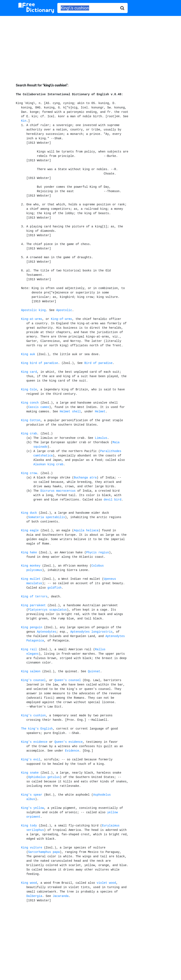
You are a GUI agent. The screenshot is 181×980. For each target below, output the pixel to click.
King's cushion (33, 715)
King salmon (31, 671)
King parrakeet (33, 605)
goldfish (55, 588)
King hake (29, 553)
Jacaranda (61, 896)
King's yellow (33, 808)
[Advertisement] (90, 46)
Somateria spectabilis (46, 517)
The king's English (37, 729)
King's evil (31, 760)
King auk (28, 354)
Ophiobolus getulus (44, 777)
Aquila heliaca (86, 530)
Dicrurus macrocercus (58, 491)
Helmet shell (70, 412)
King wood (29, 883)
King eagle (30, 530)
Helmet (100, 412)
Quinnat (94, 671)
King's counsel (33, 680)
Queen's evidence (68, 742)
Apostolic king (33, 310)
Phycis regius (98, 553)
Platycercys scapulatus (47, 610)
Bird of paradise (98, 363)
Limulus (101, 438)
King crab (29, 434)
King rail (29, 649)
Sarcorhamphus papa (44, 852)
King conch (30, 403)
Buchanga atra (85, 478)
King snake (30, 773)
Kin (24, 121)
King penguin (32, 627)
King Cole (29, 390)
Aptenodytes (46, 632)
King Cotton (31, 420)
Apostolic (64, 310)
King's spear (32, 795)
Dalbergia (34, 896)
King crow (29, 473)
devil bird (113, 500)
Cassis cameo (39, 407)
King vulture (32, 848)
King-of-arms (62, 319)
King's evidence (34, 742)
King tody (29, 826)
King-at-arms (32, 319)
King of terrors (34, 597)
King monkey (31, 566)
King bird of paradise (40, 363)
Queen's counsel (68, 680)
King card (29, 372)
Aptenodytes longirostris (91, 632)
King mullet (31, 579)
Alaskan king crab (48, 464)
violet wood (106, 883)
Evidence (72, 751)
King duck (29, 513)
